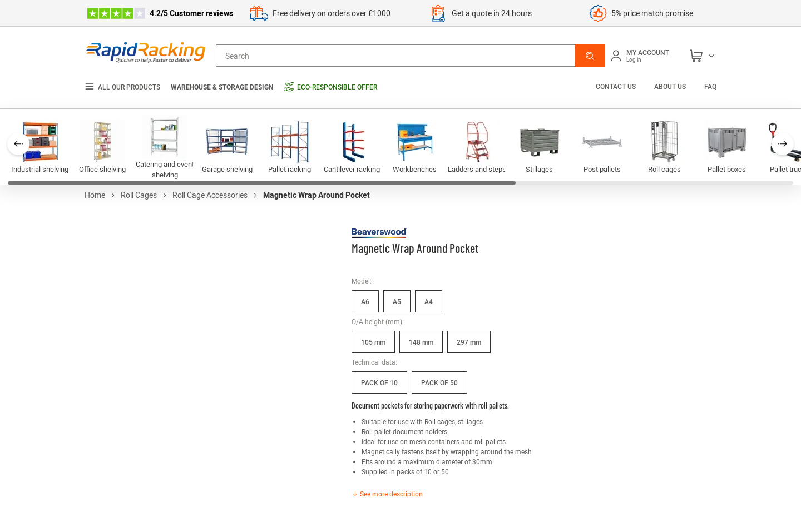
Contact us (617, 86)
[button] (590, 56)
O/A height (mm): (378, 321)
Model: (362, 281)
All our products (122, 87)
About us (670, 86)
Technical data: (374, 362)
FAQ (710, 86)
